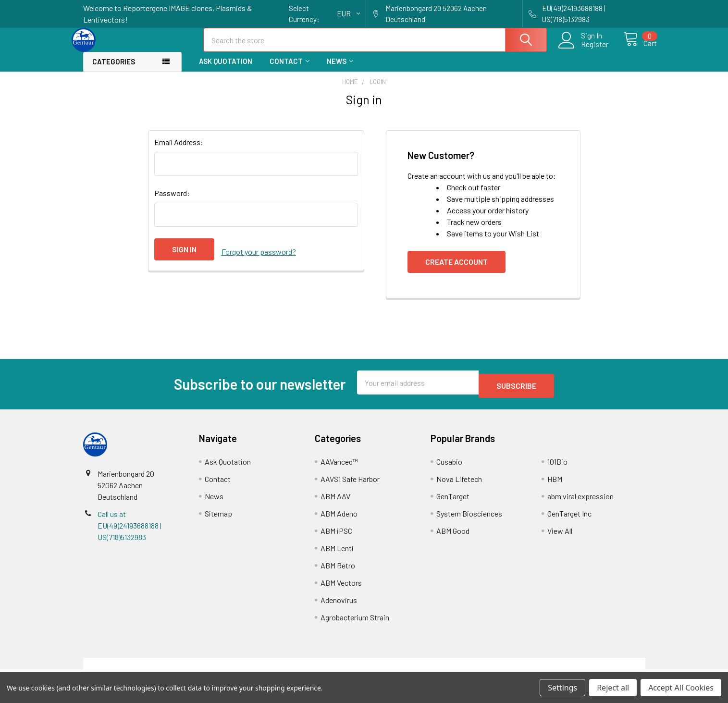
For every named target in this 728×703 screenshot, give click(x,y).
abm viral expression (580, 501)
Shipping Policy (294, 669)
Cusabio (449, 467)
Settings (562, 688)
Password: (172, 202)
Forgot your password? (259, 258)
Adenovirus (339, 605)
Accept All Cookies (681, 688)
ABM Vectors (341, 588)
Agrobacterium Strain (355, 623)
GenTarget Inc (569, 519)
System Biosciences (469, 519)
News (340, 70)
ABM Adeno (339, 519)
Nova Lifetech (459, 484)
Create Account (457, 270)
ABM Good (453, 536)
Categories (114, 70)
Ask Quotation (226, 70)
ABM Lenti (337, 553)
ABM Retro (338, 571)
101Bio (557, 467)
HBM (555, 484)
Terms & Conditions (153, 669)
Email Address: (179, 151)
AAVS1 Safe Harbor (350, 484)
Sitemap (218, 519)
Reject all (613, 688)
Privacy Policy (575, 669)
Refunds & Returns (434, 669)
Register (584, 50)
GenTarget (453, 501)
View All (560, 536)
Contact (290, 70)
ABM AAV (335, 501)
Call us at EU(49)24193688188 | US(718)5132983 (130, 531)
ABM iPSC (336, 536)
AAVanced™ (339, 467)
